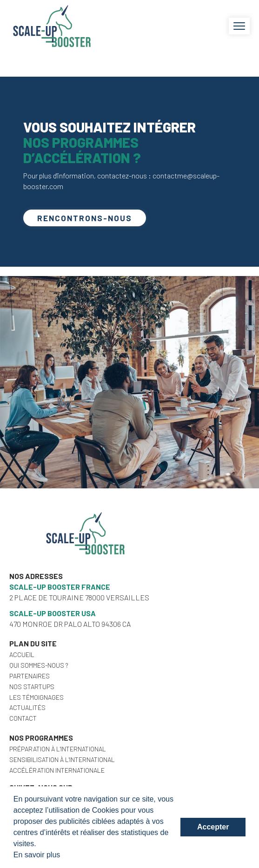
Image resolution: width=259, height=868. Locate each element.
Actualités (27, 707)
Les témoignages (37, 697)
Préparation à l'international (58, 749)
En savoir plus (37, 855)
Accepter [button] (213, 827)
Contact (23, 718)
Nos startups (32, 687)
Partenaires (30, 676)
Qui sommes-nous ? (39, 665)
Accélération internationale (57, 770)
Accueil (22, 654)
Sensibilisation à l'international (62, 759)
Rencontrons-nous (85, 218)
